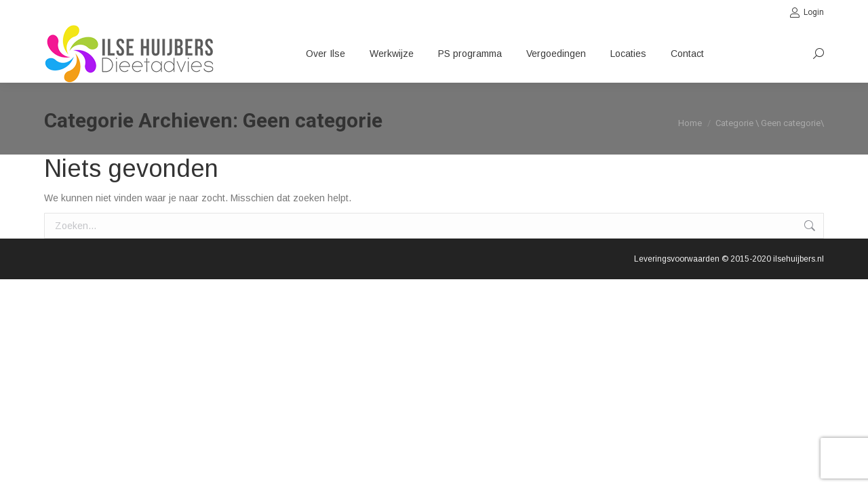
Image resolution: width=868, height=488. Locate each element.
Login (807, 12)
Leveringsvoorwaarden (677, 259)
